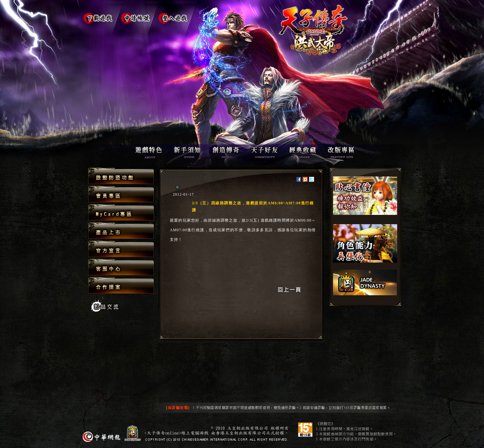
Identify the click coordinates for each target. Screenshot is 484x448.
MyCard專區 (121, 213)
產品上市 (121, 231)
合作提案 (121, 285)
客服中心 (121, 268)
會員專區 (121, 195)
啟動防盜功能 (121, 176)
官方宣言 (121, 249)
